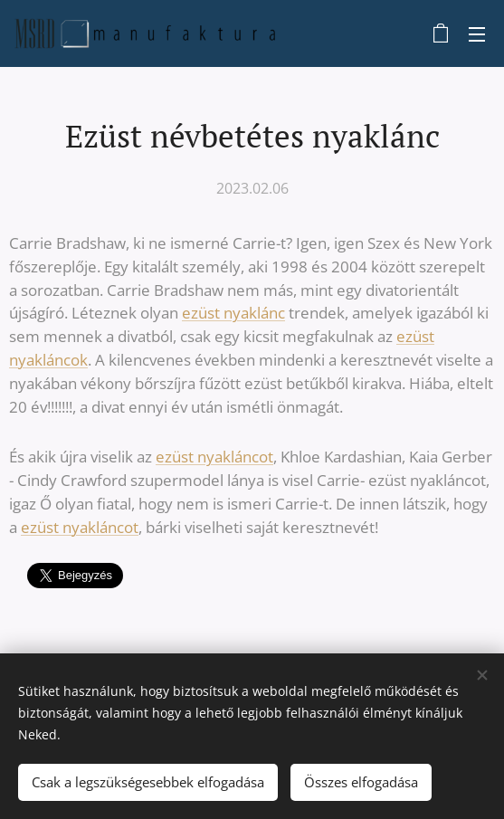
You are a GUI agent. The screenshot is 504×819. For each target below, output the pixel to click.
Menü (477, 34)
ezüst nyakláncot (214, 457)
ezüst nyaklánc (233, 313)
